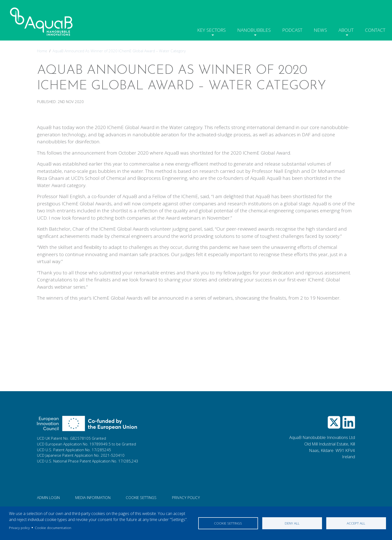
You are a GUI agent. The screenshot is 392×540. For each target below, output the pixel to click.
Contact (374, 29)
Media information (93, 497)
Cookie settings (228, 523)
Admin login (48, 497)
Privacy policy (19, 528)
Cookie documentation (53, 528)
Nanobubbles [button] (247, 29)
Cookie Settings (141, 497)
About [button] (343, 29)
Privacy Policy (186, 497)
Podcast (287, 29)
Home (42, 51)
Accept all (356, 523)
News (316, 29)
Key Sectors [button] (203, 29)
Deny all (292, 523)
